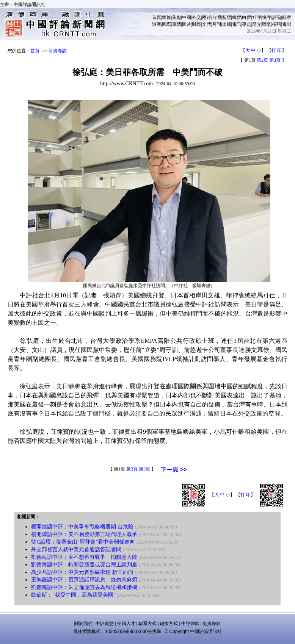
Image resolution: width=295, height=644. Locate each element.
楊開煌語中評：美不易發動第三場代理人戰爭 (84, 534)
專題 (246, 24)
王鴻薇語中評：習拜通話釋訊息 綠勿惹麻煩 (84, 580)
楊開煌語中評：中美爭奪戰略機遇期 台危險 (82, 527)
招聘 (277, 24)
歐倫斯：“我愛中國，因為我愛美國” (73, 595)
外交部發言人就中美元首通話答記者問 (76, 549)
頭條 (166, 17)
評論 (277, 17)
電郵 (287, 24)
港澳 (157, 24)
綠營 (237, 17)
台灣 (217, 17)
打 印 (277, 50)
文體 (207, 24)
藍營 (227, 17)
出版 (227, 24)
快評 (267, 17)
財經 (196, 24)
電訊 (237, 24)
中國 (187, 17)
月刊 (217, 24)
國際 (166, 24)
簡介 (257, 24)
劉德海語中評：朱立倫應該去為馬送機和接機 (84, 587)
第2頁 (262, 60)
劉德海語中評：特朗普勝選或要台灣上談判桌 (84, 565)
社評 (257, 17)
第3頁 (275, 60)
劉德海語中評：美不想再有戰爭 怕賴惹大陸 (84, 557)
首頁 (157, 17)
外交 (196, 17)
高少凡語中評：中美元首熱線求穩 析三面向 (82, 572)
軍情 (177, 24)
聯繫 (267, 24)
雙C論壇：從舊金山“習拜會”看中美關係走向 (83, 542)
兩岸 (207, 17)
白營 (246, 17)
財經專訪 (58, 51)
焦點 (177, 17)
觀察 (287, 17)
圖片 (187, 24)
